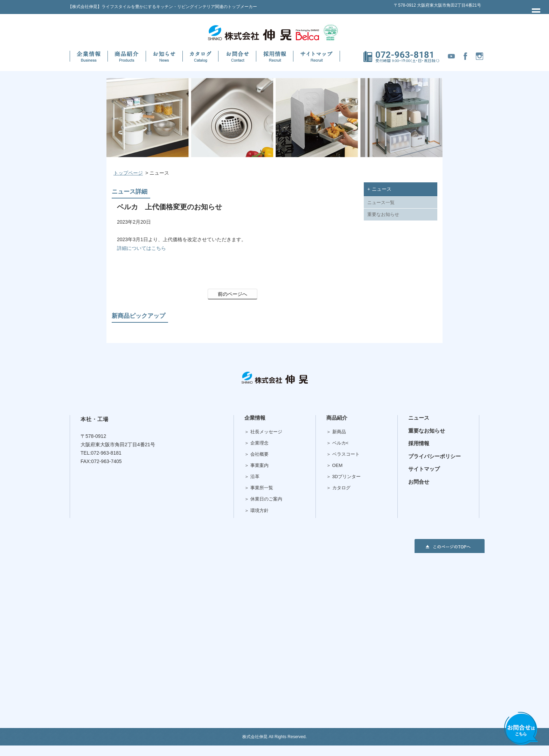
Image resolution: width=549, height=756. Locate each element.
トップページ (128, 173)
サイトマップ (424, 469)
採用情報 (419, 443)
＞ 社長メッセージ (263, 432)
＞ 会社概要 (256, 454)
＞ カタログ (338, 488)
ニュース (419, 418)
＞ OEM (334, 465)
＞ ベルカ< (337, 443)
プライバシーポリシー (435, 456)
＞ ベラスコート (343, 454)
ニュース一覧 (381, 203)
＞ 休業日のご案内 (263, 499)
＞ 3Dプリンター (343, 477)
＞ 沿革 (252, 477)
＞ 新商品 (336, 432)
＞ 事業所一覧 (259, 488)
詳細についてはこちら (141, 248)
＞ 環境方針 (256, 510)
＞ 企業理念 (256, 443)
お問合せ (419, 482)
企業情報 (255, 418)
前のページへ (232, 294)
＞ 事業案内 (256, 465)
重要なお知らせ (383, 215)
